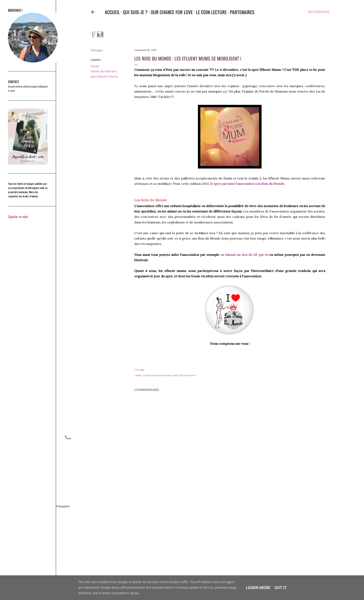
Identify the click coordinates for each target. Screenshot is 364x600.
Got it (281, 588)
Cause (95, 66)
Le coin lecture (211, 12)
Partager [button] (97, 50)
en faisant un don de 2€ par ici (244, 255)
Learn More (258, 588)
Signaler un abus (18, 217)
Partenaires (242, 12)
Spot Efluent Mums (104, 77)
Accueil (112, 12)
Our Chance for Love (172, 12)
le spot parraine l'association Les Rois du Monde (247, 184)
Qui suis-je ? (135, 12)
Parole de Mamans (104, 71)
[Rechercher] (319, 12)
